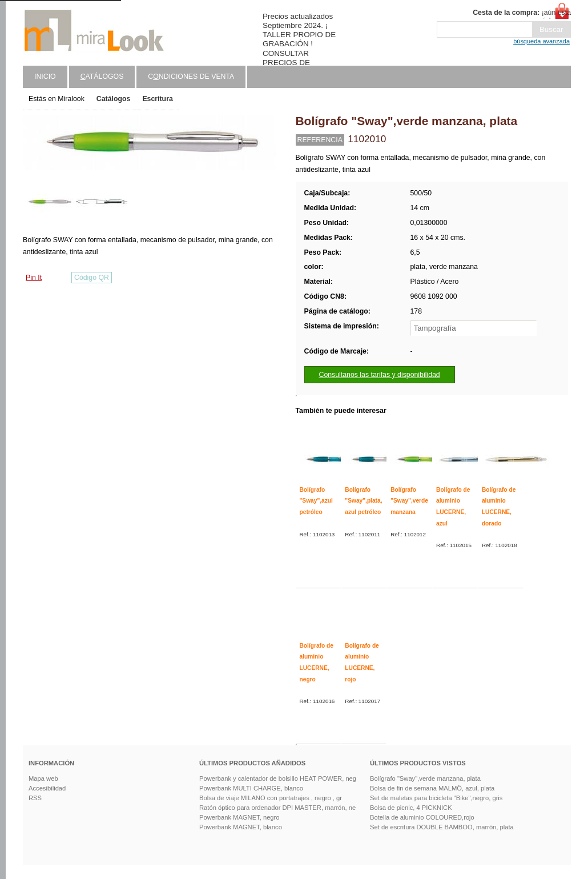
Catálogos (114, 99)
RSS (35, 798)
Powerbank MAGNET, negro (239, 817)
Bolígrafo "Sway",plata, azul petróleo (363, 501)
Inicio (45, 77)
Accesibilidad (47, 788)
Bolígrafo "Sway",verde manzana (409, 501)
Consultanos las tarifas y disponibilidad (380, 375)
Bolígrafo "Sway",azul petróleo (316, 501)
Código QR (92, 278)
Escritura (157, 99)
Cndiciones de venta (191, 77)
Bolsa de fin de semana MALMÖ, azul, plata (432, 788)
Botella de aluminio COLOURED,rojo (422, 817)
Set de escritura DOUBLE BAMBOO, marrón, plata (442, 827)
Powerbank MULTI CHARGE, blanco (251, 788)
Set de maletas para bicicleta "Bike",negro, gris (436, 798)
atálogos (102, 77)
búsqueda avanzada (541, 41)
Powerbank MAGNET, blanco (241, 827)
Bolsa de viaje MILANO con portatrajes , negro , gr (271, 798)
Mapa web (43, 778)
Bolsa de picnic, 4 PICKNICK (411, 808)
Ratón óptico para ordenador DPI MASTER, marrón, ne (277, 808)
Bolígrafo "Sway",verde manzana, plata (425, 778)
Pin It (34, 278)
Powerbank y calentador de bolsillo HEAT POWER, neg (278, 778)
